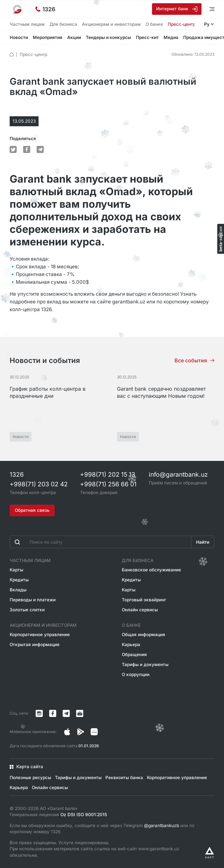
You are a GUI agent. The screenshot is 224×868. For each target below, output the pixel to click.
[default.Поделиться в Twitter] (13, 149)
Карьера (131, 644)
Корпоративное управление (40, 634)
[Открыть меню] (208, 9)
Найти (203, 542)
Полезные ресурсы (30, 777)
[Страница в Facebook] (81, 732)
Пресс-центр (182, 24)
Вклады (18, 590)
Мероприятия (48, 37)
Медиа (171, 37)
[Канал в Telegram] (66, 713)
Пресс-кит (147, 37)
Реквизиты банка (124, 777)
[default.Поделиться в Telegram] (40, 149)
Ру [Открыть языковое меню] (207, 24)
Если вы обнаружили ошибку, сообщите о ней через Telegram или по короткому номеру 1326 (102, 829)
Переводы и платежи (33, 600)
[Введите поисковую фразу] (100, 542)
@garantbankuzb (161, 825)
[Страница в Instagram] (67, 732)
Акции (74, 37)
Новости (19, 37)
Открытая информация (35, 644)
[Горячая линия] (45, 9)
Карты (16, 570)
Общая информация (143, 634)
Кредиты (19, 580)
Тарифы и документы (145, 664)
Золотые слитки (27, 610)
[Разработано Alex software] (210, 853)
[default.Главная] (12, 54)
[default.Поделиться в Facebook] (27, 149)
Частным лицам (27, 24)
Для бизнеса (63, 24)
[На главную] (18, 9)
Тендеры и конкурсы (108, 37)
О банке (154, 24)
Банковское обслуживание (151, 570)
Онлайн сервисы (140, 610)
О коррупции (136, 674)
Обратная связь (32, 510)
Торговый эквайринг (144, 600)
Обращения (134, 654)
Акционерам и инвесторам (111, 24)
